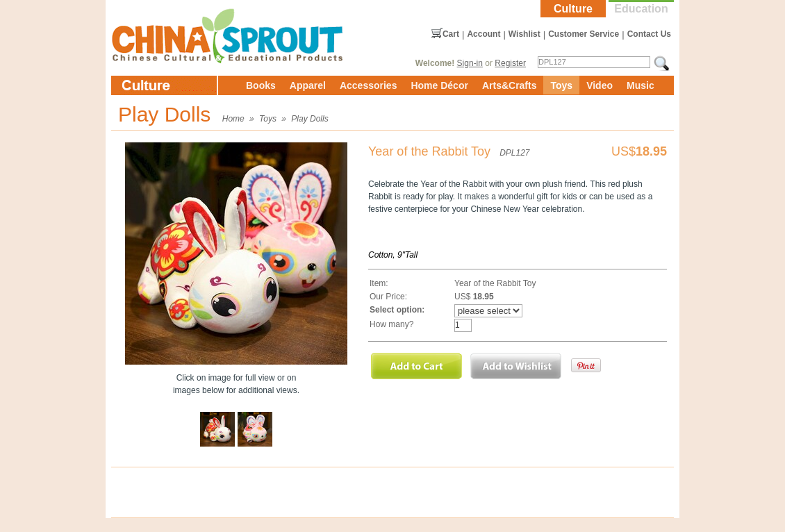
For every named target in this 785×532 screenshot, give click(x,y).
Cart (451, 34)
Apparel (308, 85)
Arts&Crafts (510, 85)
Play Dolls (309, 119)
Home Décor (439, 85)
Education (641, 9)
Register (510, 63)
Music (641, 85)
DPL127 (514, 153)
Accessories (369, 85)
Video (600, 85)
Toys (561, 85)
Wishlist (524, 34)
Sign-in (470, 63)
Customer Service (584, 34)
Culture (573, 9)
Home (233, 119)
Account (484, 34)
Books (261, 85)
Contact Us (649, 34)
